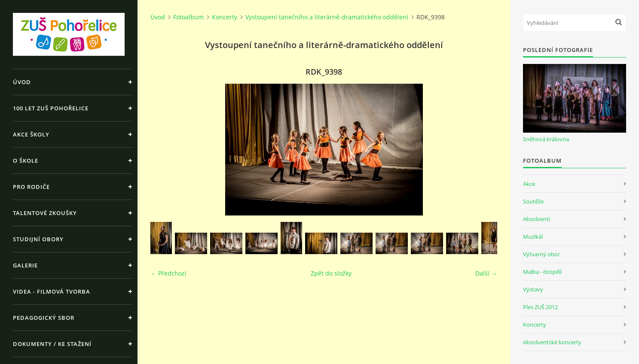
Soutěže (533, 201)
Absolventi (537, 219)
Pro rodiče (31, 187)
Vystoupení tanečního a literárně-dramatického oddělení (327, 17)
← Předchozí (168, 273)
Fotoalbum (188, 17)
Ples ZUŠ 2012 (540, 307)
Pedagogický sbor (44, 318)
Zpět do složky (331, 273)
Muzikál (533, 237)
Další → (486, 273)
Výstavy (533, 289)
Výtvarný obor (541, 254)
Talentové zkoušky (45, 213)
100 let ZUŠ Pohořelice (51, 108)
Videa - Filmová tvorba (52, 291)
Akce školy (31, 134)
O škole (26, 161)
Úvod (22, 82)
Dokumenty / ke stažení (52, 344)
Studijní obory (38, 239)
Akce (529, 184)
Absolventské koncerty (552, 342)
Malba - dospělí (542, 272)
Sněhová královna (546, 139)
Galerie (25, 265)
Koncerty (225, 17)
